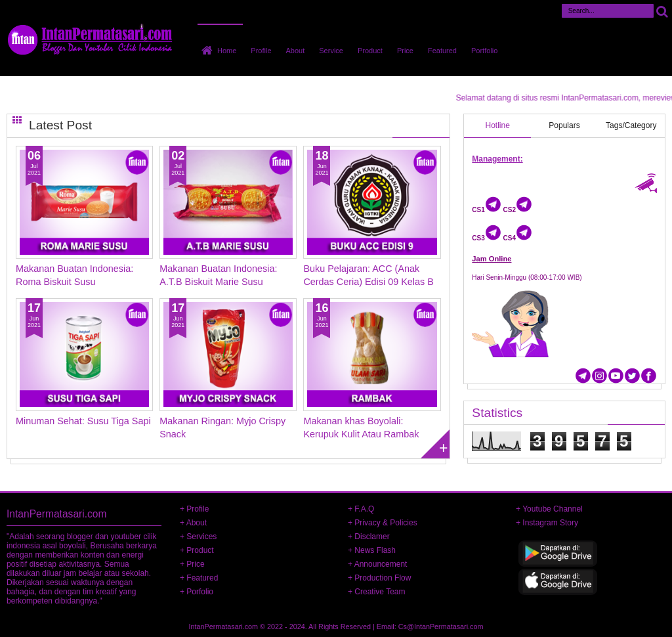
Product (370, 51)
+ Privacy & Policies (383, 523)
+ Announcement (377, 564)
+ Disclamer (369, 537)
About (296, 51)
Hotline (498, 125)
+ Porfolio (197, 592)
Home (227, 51)
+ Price (192, 564)
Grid (17, 120)
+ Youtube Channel (549, 509)
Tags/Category (631, 125)
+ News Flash (372, 550)
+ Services (198, 537)
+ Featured (199, 578)
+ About (193, 523)
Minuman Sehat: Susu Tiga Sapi (83, 421)
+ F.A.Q (361, 509)
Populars (564, 125)
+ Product (197, 550)
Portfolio (484, 51)
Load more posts (435, 444)
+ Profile (194, 509)
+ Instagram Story (547, 523)
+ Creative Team (377, 592)
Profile (261, 51)
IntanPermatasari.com (224, 626)
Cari (662, 11)
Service (331, 51)
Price (405, 51)
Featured (442, 51)
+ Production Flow (379, 578)
